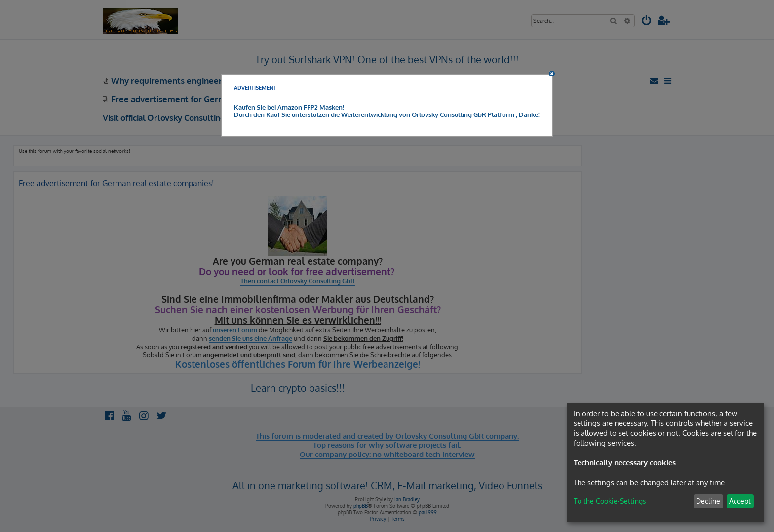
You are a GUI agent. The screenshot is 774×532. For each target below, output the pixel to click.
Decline (708, 501)
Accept (740, 501)
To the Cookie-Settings (610, 501)
